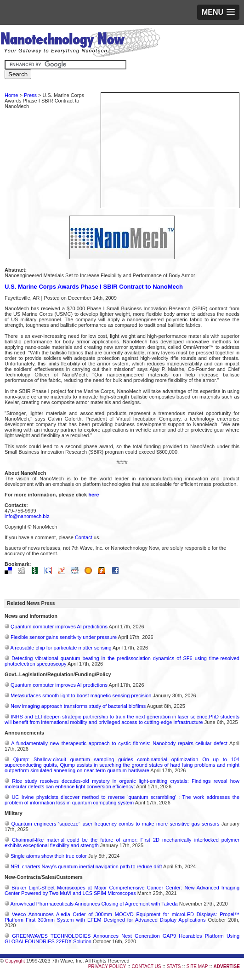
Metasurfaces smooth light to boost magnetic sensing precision (81, 695)
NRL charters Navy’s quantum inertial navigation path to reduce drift (86, 866)
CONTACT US (146, 966)
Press (30, 95)
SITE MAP (197, 966)
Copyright (15, 961)
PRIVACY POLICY (107, 966)
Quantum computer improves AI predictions (59, 627)
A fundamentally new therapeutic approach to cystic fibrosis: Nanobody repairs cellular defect (119, 743)
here (94, 495)
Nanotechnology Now (80, 44)
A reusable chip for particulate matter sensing (61, 648)
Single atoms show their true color (49, 856)
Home (11, 95)
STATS (174, 966)
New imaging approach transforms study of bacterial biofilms (78, 706)
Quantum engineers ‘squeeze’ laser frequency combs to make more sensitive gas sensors (115, 824)
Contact (84, 537)
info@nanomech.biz (27, 516)
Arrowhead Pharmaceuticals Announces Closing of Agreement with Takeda (94, 904)
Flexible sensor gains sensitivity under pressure (64, 637)
